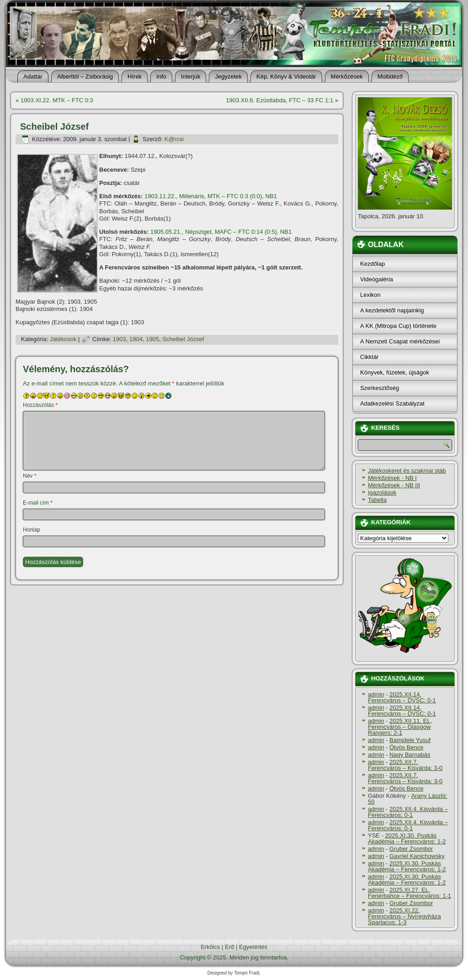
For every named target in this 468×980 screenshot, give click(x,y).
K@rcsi (174, 139)
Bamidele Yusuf (410, 740)
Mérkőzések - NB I (392, 478)
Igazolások (382, 493)
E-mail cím (38, 503)
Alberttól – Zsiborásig (85, 76)
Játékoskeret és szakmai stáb (407, 471)
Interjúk (191, 76)
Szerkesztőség (380, 388)
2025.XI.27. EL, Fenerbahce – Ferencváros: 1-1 (409, 893)
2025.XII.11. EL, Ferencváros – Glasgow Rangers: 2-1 (400, 727)
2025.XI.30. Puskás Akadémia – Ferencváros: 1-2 (407, 838)
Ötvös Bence (406, 747)
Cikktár (369, 357)
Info (161, 76)
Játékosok (63, 339)
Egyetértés (253, 947)
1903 (120, 339)
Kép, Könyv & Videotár (286, 76)
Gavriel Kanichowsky (417, 856)
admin (376, 694)
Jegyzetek (228, 76)
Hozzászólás (40, 405)
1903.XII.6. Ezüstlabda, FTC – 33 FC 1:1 (279, 100)
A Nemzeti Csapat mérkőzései (400, 341)
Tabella (377, 500)
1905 (152, 339)
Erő (229, 947)
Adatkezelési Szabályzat (392, 403)
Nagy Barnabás (410, 755)
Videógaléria (377, 279)
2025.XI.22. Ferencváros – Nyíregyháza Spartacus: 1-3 (404, 916)
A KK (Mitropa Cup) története (398, 326)
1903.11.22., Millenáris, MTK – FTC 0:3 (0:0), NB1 (211, 196)
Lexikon (370, 295)
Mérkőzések (347, 76)
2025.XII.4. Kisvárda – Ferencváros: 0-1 (408, 812)
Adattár (33, 76)
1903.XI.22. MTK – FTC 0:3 (57, 100)
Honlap (32, 530)
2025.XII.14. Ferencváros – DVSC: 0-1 (402, 697)
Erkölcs (210, 947)
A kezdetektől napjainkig (392, 310)
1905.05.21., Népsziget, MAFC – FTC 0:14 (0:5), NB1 (221, 232)
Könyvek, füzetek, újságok (395, 372)
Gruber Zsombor (411, 849)
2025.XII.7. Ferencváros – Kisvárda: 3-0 (405, 765)
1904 (136, 339)
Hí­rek (135, 76)
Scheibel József (183, 339)
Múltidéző (390, 76)
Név (29, 476)
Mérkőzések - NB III (394, 485)
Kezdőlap (372, 264)
